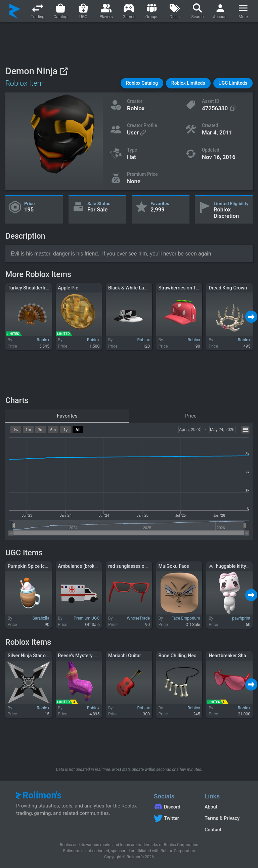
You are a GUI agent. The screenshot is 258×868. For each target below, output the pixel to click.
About (211, 807)
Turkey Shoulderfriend (31, 288)
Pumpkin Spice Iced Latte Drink (41, 566)
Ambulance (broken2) (81, 566)
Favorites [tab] (67, 416)
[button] (142, 83)
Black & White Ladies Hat (135, 288)
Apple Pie (68, 288)
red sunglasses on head (134, 566)
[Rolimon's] (15, 11)
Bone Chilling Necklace (183, 656)
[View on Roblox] (64, 71)
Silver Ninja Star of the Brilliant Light (46, 656)
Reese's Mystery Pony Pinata (89, 656)
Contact (213, 830)
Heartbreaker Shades (231, 656)
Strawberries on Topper (183, 288)
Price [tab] (191, 416)
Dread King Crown (228, 288)
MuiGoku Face (174, 566)
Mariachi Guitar (125, 656)
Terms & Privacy (222, 818)
